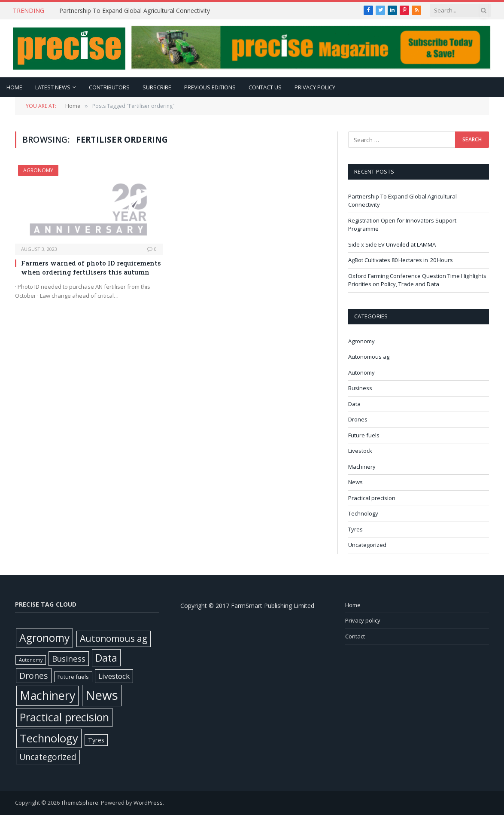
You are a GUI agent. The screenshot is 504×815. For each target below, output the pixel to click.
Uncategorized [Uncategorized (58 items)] (48, 757)
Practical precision (372, 498)
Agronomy (38, 170)
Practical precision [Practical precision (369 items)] (64, 717)
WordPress (148, 803)
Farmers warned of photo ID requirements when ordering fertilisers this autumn (91, 267)
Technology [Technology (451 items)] (49, 738)
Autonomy (361, 372)
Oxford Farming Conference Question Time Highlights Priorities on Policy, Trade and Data (417, 280)
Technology (363, 513)
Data (354, 404)
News (355, 482)
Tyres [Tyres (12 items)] (96, 740)
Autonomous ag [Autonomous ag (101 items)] (114, 638)
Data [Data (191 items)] (106, 658)
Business (360, 388)
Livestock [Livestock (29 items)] (114, 676)
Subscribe (157, 87)
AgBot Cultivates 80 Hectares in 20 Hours (401, 260)
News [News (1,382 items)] (102, 695)
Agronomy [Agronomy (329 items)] (44, 638)
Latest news (53, 87)
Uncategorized (367, 545)
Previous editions (210, 87)
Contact (355, 636)
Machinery (362, 467)
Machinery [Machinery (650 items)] (47, 695)
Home (14, 87)
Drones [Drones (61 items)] (34, 676)
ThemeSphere (80, 803)
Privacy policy (315, 87)
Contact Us (265, 87)
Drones (358, 419)
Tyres (355, 529)
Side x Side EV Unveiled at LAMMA (393, 244)
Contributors (109, 87)
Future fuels (364, 435)
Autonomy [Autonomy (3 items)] (31, 660)
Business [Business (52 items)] (69, 659)
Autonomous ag (369, 357)
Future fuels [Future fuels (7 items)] (73, 677)
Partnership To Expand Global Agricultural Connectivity (135, 11)
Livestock (360, 451)
